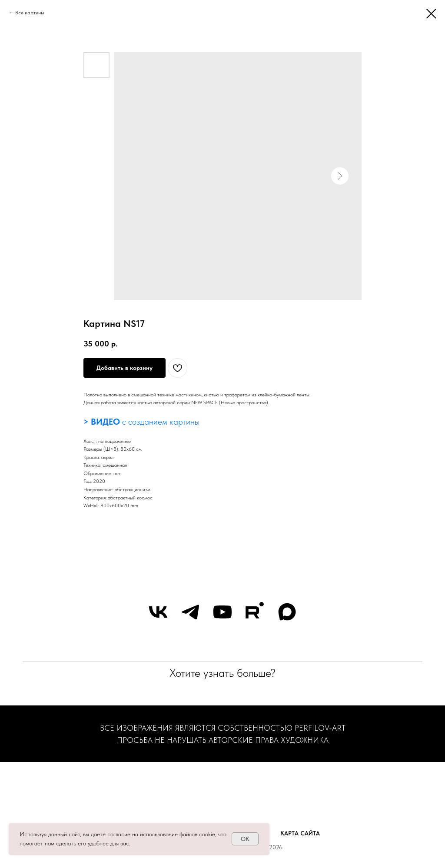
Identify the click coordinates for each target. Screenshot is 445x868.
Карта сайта (300, 833)
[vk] (158, 612)
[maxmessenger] (287, 612)
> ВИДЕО (102, 422)
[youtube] (222, 612)
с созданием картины (160, 422)
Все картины (30, 13)
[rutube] (255, 612)
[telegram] (190, 612)
